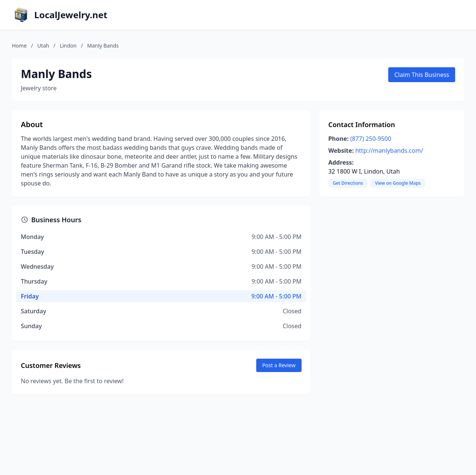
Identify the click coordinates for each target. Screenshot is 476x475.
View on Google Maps (398, 183)
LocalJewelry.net (71, 15)
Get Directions (348, 183)
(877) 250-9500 (371, 139)
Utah (43, 46)
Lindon (68, 46)
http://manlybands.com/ (389, 151)
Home (19, 46)
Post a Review (279, 365)
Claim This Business (422, 75)
